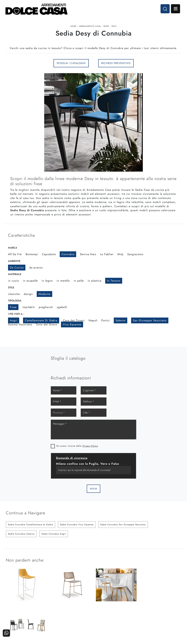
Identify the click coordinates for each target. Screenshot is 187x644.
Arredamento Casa (90, 26)
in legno (47, 281)
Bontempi (32, 254)
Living (88, 604)
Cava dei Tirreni (74, 320)
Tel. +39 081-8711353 (20, 603)
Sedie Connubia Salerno (21, 503)
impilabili (29, 307)
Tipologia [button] (15, 301)
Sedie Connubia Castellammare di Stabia (30, 494)
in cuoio (14, 281)
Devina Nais (88, 254)
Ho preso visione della (122, 415)
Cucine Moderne (82, 594)
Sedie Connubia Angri (54, 503)
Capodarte (49, 254)
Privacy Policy (135, 415)
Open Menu (175, 9)
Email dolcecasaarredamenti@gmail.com (30, 607)
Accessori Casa (112, 599)
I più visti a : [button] (16, 314)
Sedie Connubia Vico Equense (77, 494)
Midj (120, 254)
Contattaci (173, 594)
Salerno (121, 320)
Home (74, 26)
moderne (44, 294)
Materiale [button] (15, 274)
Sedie (106, 26)
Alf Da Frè (15, 254)
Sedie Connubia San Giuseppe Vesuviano (123, 494)
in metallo (63, 281)
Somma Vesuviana (20, 324)
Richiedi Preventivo (116, 63)
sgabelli (62, 307)
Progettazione (142, 604)
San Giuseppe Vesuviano (150, 320)
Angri (14, 320)
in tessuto (114, 281)
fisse (13, 307)
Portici (106, 320)
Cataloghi (173, 599)
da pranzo (36, 268)
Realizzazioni (171, 604)
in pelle (79, 281)
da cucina (17, 268)
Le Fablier (107, 254)
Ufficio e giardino (110, 604)
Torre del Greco (46, 324)
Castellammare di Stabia (41, 320)
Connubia (68, 254)
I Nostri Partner (141, 599)
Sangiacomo (135, 254)
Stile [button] (11, 287)
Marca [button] (13, 248)
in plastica (95, 281)
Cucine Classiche (81, 599)
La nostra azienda (140, 594)
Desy (114, 26)
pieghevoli (46, 307)
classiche (14, 294)
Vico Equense (72, 324)
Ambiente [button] (14, 261)
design (28, 294)
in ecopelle (30, 281)
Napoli (93, 320)
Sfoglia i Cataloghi (71, 63)
